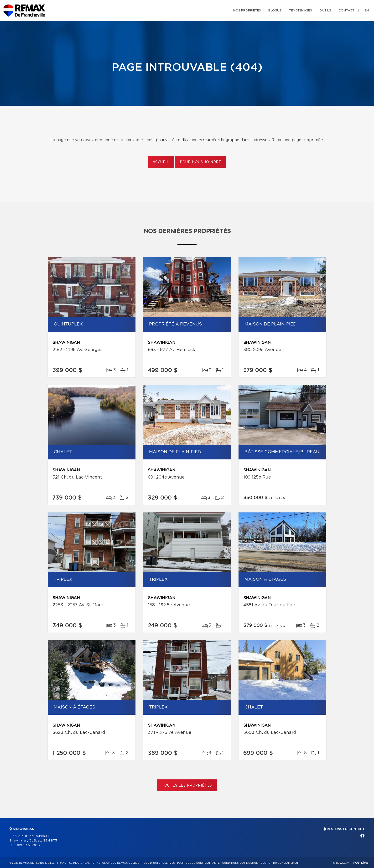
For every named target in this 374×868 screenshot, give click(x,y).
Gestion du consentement (280, 863)
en (367, 11)
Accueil (161, 162)
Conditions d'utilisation (240, 863)
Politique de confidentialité (198, 863)
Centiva (361, 862)
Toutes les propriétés (187, 786)
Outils (325, 11)
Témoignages (300, 11)
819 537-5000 (28, 845)
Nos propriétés (247, 11)
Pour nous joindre (201, 162)
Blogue (275, 11)
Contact (346, 11)
